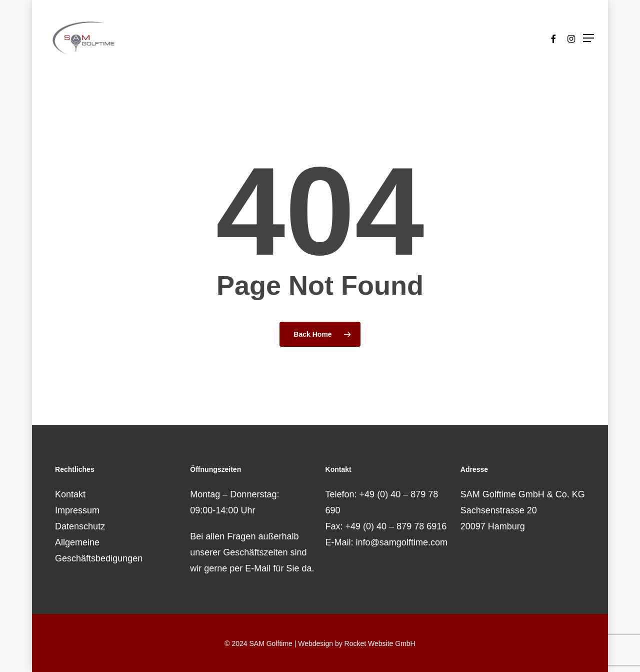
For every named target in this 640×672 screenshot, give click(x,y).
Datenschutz (80, 526)
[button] (588, 38)
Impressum (77, 510)
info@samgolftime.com (402, 542)
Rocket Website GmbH (380, 643)
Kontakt (70, 494)
